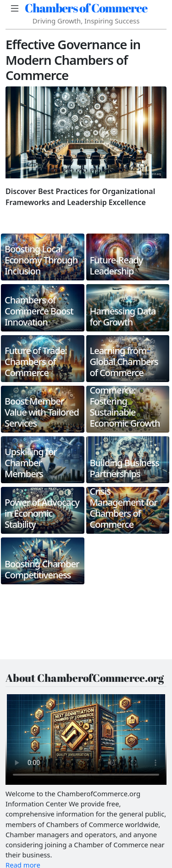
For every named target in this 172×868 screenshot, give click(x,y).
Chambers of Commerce (86, 8)
